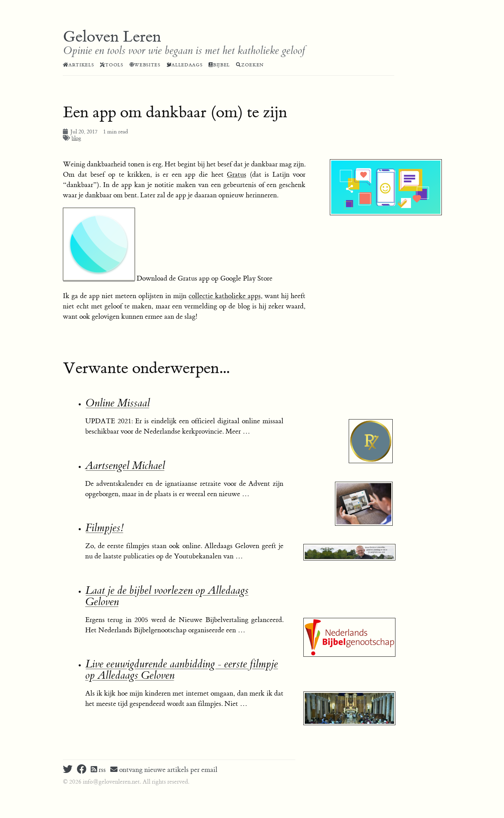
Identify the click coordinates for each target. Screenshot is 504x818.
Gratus (237, 174)
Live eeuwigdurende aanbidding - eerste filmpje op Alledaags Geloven (182, 670)
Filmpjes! (104, 528)
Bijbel (219, 65)
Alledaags (185, 65)
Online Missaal (117, 403)
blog (76, 138)
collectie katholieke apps (225, 296)
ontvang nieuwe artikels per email (164, 770)
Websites (145, 65)
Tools (111, 65)
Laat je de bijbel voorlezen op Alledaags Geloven (167, 596)
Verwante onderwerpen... (146, 368)
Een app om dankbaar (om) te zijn (175, 112)
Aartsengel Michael (125, 466)
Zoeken (250, 65)
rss (98, 770)
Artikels (78, 65)
